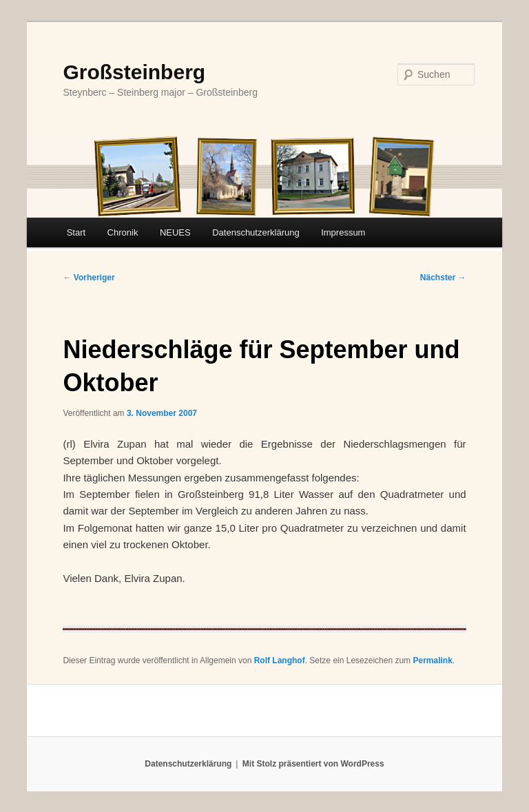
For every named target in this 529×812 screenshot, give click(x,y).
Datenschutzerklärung (256, 232)
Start (76, 232)
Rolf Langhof (280, 660)
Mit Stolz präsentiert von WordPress (313, 764)
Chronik (123, 232)
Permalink (432, 660)
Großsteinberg (134, 72)
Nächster (443, 278)
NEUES (175, 232)
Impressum (343, 232)
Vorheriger (89, 278)
